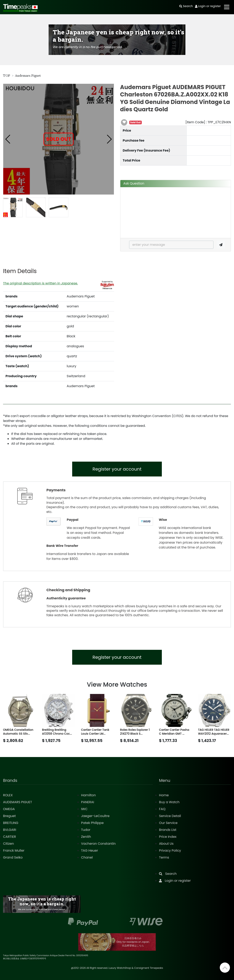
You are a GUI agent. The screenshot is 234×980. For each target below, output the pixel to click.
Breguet (9, 816)
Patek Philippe (92, 823)
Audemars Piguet (28, 76)
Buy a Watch (169, 802)
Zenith (86, 837)
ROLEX (8, 795)
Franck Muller (14, 851)
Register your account (117, 469)
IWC (84, 809)
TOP (7, 76)
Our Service (168, 823)
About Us (166, 844)
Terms (164, 857)
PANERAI (88, 802)
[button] (8, 139)
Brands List (168, 830)
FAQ (162, 809)
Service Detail (170, 816)
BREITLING (11, 823)
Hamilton (89, 795)
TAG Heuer (90, 851)
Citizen (9, 844)
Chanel (87, 857)
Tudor (86, 830)
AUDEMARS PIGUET (17, 802)
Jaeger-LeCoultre (95, 816)
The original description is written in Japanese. (40, 283)
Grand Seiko (13, 857)
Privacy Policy (170, 851)
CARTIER (9, 837)
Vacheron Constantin (98, 844)
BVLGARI (10, 830)
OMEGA (9, 809)
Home (164, 795)
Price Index (168, 837)
